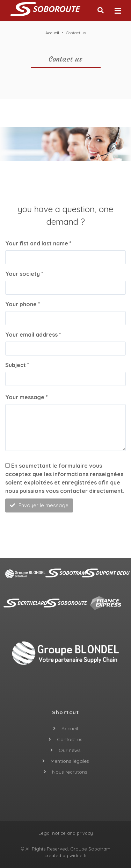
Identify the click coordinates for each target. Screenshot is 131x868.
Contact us (70, 739)
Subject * (17, 365)
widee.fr (78, 855)
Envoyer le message (39, 505)
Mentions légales (70, 761)
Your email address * (33, 335)
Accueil (52, 33)
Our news (70, 750)
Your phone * (23, 304)
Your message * (27, 397)
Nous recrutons (70, 772)
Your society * (24, 274)
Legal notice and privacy (66, 833)
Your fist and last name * (38, 243)
